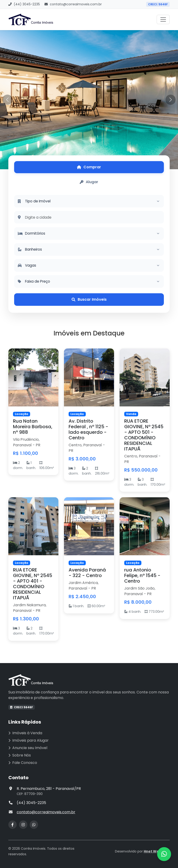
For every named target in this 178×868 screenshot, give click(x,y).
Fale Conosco (23, 763)
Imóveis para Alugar (29, 740)
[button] (171, 100)
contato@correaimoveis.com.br (73, 4)
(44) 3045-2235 (24, 4)
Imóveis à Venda (25, 733)
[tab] (89, 167)
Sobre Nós (20, 755)
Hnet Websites (157, 851)
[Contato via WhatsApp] (164, 854)
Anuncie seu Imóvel (28, 748)
